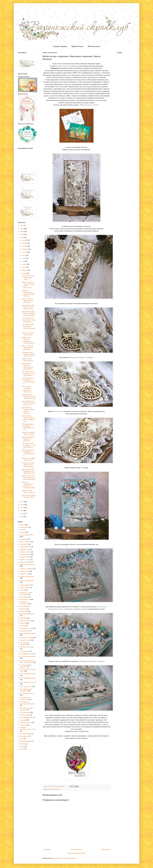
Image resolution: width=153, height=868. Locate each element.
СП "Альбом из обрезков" (25, 644)
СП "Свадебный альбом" (28, 674)
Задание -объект (25, 562)
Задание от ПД (25, 571)
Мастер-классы (94, 46)
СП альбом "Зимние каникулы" (26, 709)
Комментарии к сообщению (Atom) (64, 858)
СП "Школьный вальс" (27, 693)
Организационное (26, 621)
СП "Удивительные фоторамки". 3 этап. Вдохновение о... (29, 320)
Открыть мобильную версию (76, 853)
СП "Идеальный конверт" (28, 656)
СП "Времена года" (26, 654)
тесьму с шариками (65, 609)
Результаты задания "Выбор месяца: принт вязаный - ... (28, 465)
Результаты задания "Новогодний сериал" (28, 278)
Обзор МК (23, 618)
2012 (22, 517)
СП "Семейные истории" (28, 678)
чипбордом (84, 661)
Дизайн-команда (25, 554)
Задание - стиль (25, 559)
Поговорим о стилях (26, 628)
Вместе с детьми (25, 542)
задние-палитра (25, 588)
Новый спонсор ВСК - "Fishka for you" (29, 459)
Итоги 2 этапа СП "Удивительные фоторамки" (27, 301)
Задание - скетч (25, 557)
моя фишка (23, 609)
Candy (22, 746)
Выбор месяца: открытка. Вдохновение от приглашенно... (28, 366)
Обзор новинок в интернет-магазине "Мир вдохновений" (29, 396)
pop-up (22, 749)
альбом (22, 525)
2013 (22, 514)
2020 (22, 232)
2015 (22, 508)
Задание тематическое (27, 576)
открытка (23, 623)
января (24, 273)
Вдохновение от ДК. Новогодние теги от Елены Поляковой (29, 478)
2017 (22, 502)
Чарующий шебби (26, 741)
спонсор (23, 720)
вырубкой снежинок (97, 661)
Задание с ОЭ (24, 574)
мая (23, 261)
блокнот (23, 532)
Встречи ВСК (24, 544)
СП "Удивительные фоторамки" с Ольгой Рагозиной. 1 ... (29, 453)
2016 (22, 505)
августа (25, 252)
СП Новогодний (25, 715)
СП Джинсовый (25, 712)
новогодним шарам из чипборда (81, 357)
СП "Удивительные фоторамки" (26, 690)
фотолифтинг (24, 736)
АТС (21, 530)
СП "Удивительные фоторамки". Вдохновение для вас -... (28, 427)
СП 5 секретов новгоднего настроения (27, 703)
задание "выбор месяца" (28, 565)
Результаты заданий (26, 638)
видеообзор (24, 539)
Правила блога (77, 46)
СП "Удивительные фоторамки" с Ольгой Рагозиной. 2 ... (29, 381)
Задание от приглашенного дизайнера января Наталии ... (28, 293)
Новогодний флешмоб (27, 614)
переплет (23, 626)
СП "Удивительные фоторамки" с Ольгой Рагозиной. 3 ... (29, 327)
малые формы (24, 597)
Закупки (23, 590)
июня (24, 258)
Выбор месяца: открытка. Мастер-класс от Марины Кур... (28, 419)
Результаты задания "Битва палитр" (28, 334)
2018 (22, 238)
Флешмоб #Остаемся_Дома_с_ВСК (28, 729)
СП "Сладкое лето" (26, 687)
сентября (25, 249)
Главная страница (60, 46)
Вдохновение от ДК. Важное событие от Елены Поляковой (29, 313)
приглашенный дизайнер (28, 633)
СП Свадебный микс (26, 718)
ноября (24, 243)
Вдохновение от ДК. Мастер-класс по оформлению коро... (29, 471)
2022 (22, 225)
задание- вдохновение (27, 581)
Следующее (47, 849)
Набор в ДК (24, 611)
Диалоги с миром (25, 552)
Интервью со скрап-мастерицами (26, 593)
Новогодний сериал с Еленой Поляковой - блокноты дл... (29, 403)
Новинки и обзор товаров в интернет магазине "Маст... (29, 354)
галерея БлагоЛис (26, 547)
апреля (24, 264)
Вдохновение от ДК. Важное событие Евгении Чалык (28, 307)
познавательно (25, 631)
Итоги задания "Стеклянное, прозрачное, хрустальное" (27, 389)
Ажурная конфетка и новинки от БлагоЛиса (28, 439)
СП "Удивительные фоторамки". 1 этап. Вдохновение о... (29, 445)
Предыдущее (106, 849)
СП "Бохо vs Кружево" (27, 647)
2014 (22, 511)
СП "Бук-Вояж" (25, 651)
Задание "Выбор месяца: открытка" (28, 491)
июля (24, 255)
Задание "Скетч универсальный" (28, 360)
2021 (22, 229)
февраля (25, 270)
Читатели (23, 744)
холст (22, 739)
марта (24, 267)
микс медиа (24, 606)
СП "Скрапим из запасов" (28, 682)
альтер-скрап (24, 527)
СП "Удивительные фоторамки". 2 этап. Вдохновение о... (29, 373)
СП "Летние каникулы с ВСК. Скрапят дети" (28, 662)
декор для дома (25, 549)
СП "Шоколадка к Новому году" (26, 699)
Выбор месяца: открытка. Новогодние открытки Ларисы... (29, 340)
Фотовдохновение (26, 734)
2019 (22, 235)
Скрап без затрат (25, 640)
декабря (25, 240)
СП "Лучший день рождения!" (26, 666)
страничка (23, 725)
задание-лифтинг (25, 585)
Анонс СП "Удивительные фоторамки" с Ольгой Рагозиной (28, 485)
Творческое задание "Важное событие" (28, 433)
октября (25, 246)
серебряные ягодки (80, 609)
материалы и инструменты (24, 603)
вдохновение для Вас (55, 789)
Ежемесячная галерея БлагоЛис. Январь (29, 496)
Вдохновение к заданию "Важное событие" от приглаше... (28, 410)
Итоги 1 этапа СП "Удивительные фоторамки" (27, 348)
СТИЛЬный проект (26, 723)
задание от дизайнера (27, 569)
